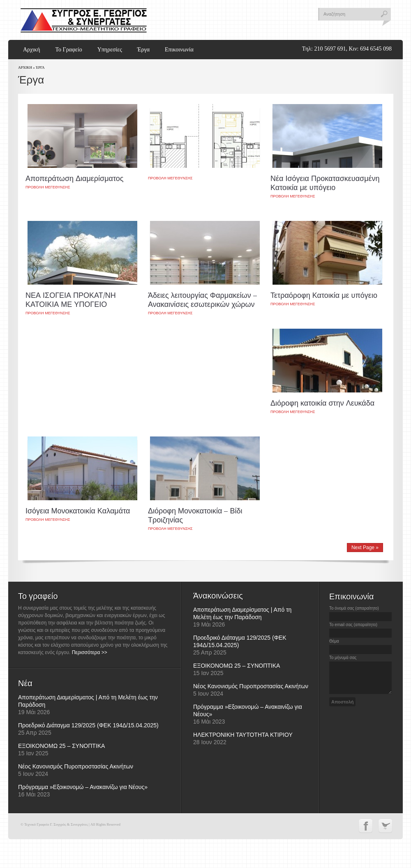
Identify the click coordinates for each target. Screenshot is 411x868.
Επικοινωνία (179, 50)
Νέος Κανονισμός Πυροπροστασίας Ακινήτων (76, 766)
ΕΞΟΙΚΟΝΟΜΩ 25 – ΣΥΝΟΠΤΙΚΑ (61, 746)
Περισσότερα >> (90, 652)
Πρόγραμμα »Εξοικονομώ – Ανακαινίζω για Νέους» (83, 787)
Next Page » (365, 548)
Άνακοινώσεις (218, 596)
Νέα (25, 683)
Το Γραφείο (68, 50)
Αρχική (31, 50)
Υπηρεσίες (110, 50)
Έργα (143, 50)
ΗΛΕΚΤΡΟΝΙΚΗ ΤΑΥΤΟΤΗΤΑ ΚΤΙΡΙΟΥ (243, 735)
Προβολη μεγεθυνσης (48, 187)
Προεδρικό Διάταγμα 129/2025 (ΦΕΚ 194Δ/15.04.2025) (88, 725)
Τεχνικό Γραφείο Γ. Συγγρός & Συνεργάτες (84, 20)
